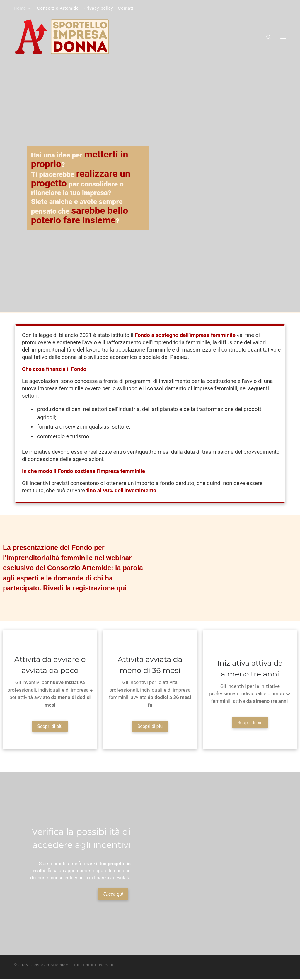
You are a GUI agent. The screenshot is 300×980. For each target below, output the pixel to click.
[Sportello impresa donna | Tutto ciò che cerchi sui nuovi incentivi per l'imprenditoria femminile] (62, 36)
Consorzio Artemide (49, 966)
